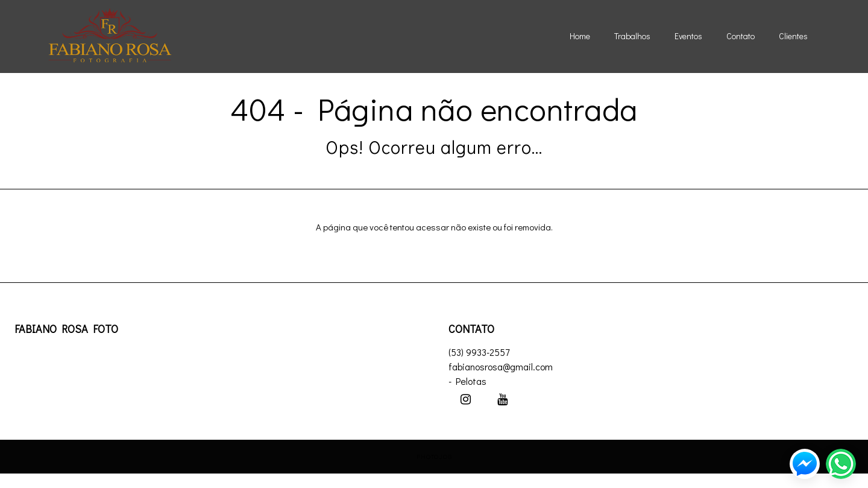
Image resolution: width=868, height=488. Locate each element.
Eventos (688, 36)
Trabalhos (632, 36)
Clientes (793, 36)
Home (580, 36)
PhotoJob (434, 456)
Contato (741, 36)
